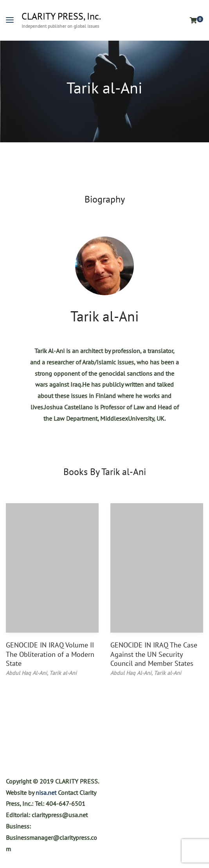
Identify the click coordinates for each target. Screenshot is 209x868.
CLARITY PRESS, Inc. (61, 16)
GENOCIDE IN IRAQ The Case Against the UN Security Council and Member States (154, 654)
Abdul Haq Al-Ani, (28, 673)
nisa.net (46, 793)
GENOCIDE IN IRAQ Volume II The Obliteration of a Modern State (50, 654)
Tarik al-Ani (105, 316)
